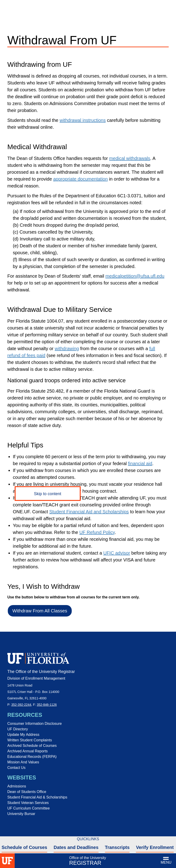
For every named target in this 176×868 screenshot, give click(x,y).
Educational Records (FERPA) (32, 757)
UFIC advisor (117, 553)
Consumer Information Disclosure (34, 724)
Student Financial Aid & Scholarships (37, 797)
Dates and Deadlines (76, 847)
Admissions (17, 786)
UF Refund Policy (97, 532)
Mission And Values (23, 762)
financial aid (140, 463)
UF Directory (18, 729)
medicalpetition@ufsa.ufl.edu (135, 276)
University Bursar (21, 814)
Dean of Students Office (27, 792)
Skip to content (48, 494)
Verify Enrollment (155, 847)
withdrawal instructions (83, 120)
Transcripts (117, 847)
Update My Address (23, 735)
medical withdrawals (130, 158)
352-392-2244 (21, 705)
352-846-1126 (47, 705)
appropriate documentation (80, 179)
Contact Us (16, 768)
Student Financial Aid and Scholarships (89, 512)
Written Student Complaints (30, 740)
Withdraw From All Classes (40, 611)
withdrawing (67, 349)
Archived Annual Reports (27, 751)
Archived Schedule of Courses (32, 746)
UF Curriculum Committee (29, 808)
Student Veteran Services (28, 803)
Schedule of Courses (24, 847)
